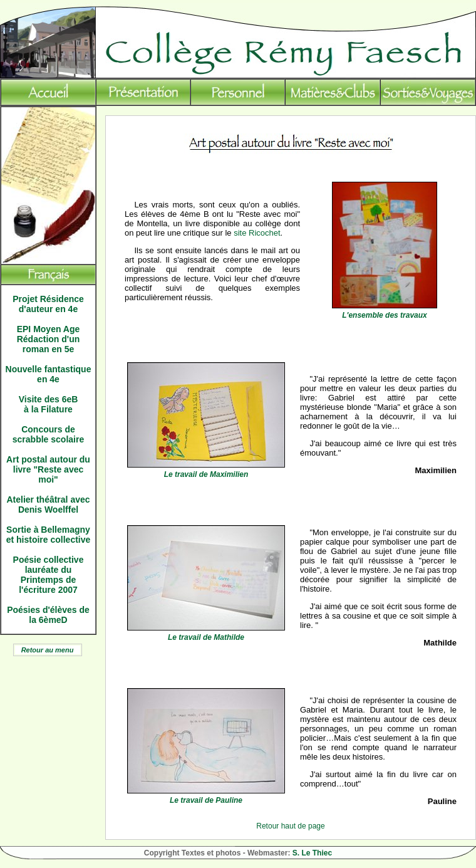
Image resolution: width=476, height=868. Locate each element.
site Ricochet (257, 233)
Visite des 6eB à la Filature (49, 404)
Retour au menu (48, 650)
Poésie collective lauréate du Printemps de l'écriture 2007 (49, 575)
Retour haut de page (290, 826)
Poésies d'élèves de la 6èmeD (48, 615)
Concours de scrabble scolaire (48, 434)
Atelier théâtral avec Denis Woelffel (48, 505)
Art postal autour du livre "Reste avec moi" (48, 469)
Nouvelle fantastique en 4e (49, 374)
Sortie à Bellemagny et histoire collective (49, 535)
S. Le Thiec (312, 853)
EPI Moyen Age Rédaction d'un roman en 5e (49, 339)
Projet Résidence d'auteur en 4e (48, 304)
